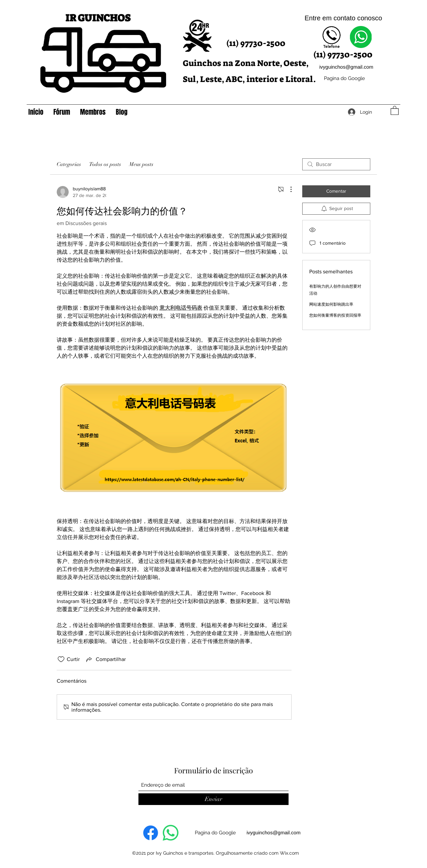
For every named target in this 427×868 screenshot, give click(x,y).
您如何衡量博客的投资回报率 (335, 315)
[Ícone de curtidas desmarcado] (61, 659)
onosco (371, 18)
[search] (336, 164)
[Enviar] (213, 799)
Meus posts (141, 164)
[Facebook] (151, 833)
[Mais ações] (288, 189)
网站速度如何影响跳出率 (331, 304)
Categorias (69, 164)
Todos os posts (105, 164)
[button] (395, 110)
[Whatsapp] (171, 833)
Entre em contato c (333, 18)
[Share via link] (105, 659)
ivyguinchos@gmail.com (346, 67)
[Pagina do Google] (344, 78)
